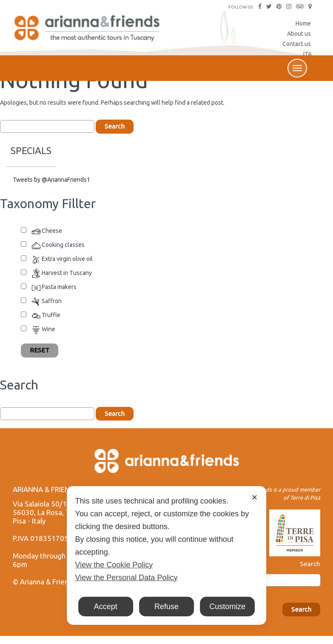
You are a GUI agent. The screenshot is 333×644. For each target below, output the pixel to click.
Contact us (297, 44)
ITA (307, 54)
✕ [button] (255, 498)
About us (299, 34)
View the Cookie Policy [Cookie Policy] (114, 565)
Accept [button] (106, 607)
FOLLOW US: (241, 7)
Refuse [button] (166, 607)
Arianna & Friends (88, 32)
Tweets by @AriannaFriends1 (51, 180)
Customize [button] (227, 607)
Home (303, 23)
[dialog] (167, 555)
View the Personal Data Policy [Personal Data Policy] (127, 578)
